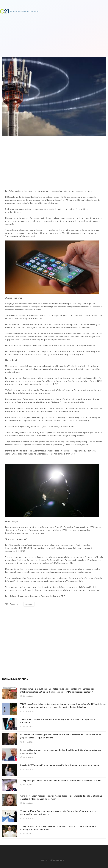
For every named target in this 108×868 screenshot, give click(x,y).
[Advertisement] (54, 162)
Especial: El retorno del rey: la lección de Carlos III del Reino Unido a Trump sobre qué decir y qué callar (61, 751)
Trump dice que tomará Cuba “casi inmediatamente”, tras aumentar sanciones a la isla (61, 781)
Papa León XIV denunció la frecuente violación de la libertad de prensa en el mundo (60, 765)
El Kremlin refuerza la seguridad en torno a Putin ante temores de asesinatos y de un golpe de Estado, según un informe (61, 736)
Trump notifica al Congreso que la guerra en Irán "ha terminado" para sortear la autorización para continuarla (58, 813)
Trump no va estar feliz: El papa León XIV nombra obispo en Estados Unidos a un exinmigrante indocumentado (58, 828)
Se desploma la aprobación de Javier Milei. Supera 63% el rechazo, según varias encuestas (58, 721)
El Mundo (29, 604)
